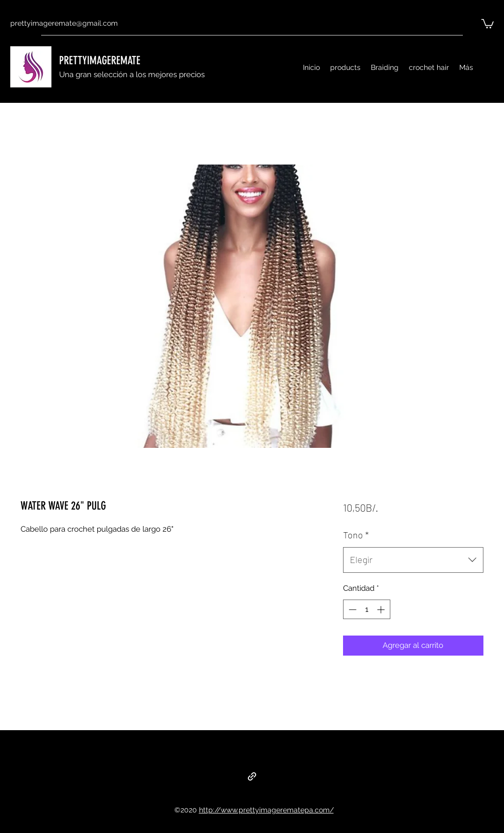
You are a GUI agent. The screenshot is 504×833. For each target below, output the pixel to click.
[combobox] (413, 560)
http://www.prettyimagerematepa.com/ (266, 810)
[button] (488, 23)
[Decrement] (352, 610)
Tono (356, 535)
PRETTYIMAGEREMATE (100, 60)
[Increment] (382, 610)
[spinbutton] (366, 610)
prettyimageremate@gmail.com (64, 23)
